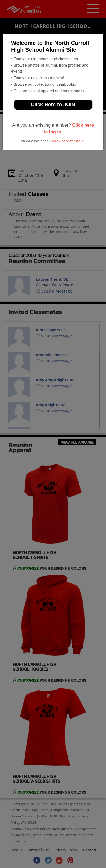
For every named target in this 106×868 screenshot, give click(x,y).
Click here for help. (68, 141)
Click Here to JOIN (53, 105)
